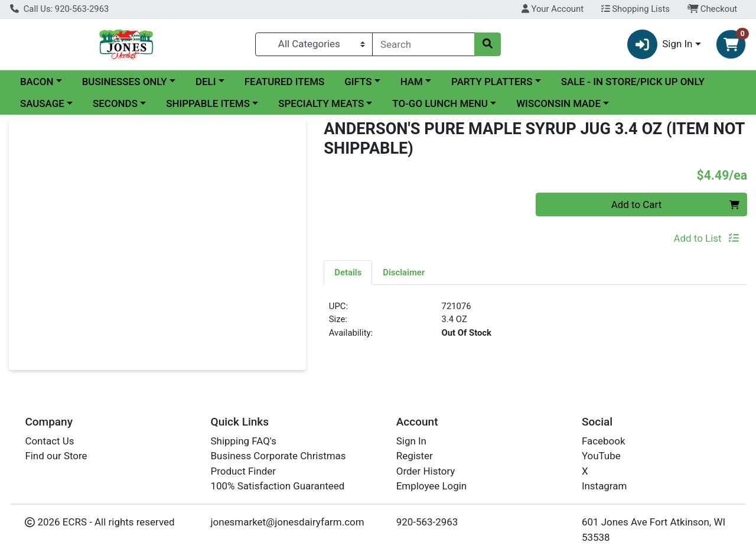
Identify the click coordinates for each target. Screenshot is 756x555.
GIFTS (358, 82)
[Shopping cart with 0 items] (731, 45)
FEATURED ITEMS (285, 82)
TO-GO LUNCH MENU (440, 103)
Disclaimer (404, 272)
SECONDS (115, 103)
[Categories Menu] (314, 44)
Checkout (713, 9)
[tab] (348, 272)
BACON (37, 82)
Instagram (604, 486)
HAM (412, 82)
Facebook (604, 441)
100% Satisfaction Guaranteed (278, 486)
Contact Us (49, 441)
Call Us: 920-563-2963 (59, 9)
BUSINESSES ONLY (125, 82)
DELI (206, 82)
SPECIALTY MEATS (321, 103)
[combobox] (423, 44)
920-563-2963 (427, 522)
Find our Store (56, 456)
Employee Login (431, 486)
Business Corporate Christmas (278, 456)
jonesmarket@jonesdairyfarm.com (288, 522)
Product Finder (244, 471)
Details (348, 272)
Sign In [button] (660, 45)
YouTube (601, 456)
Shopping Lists (636, 9)
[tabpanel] (535, 324)
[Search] (423, 44)
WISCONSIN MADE (558, 103)
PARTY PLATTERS (492, 82)
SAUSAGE (42, 103)
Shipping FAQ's (244, 441)
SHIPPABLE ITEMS (208, 103)
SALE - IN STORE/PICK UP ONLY (633, 82)
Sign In (411, 441)
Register (415, 456)
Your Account (553, 9)
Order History (426, 471)
